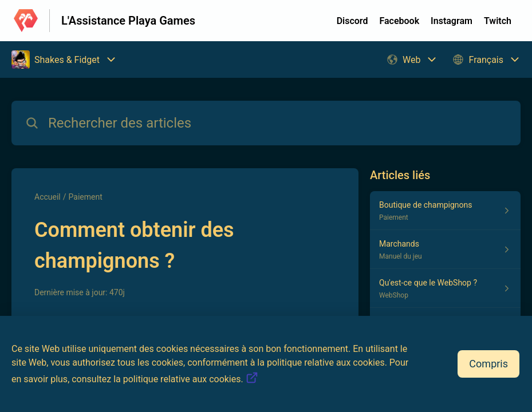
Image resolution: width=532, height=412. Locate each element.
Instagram (452, 21)
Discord (352, 21)
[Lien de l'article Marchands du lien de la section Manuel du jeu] (445, 249)
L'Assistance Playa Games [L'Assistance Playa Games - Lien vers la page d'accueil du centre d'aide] (128, 21)
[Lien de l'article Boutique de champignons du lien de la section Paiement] (445, 211)
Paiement (86, 197)
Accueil (48, 197)
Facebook (399, 21)
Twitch (498, 21)
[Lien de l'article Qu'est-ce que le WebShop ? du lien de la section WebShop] (445, 288)
